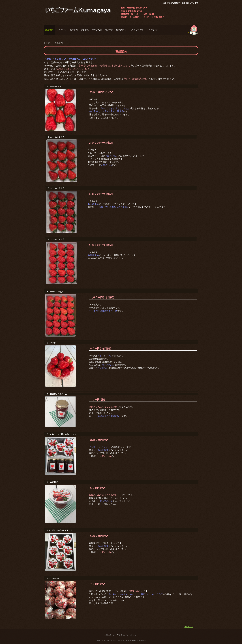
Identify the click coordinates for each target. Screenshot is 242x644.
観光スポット (122, 30)
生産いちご (97, 30)
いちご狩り (61, 30)
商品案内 (49, 30)
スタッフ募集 (137, 30)
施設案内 (74, 30)
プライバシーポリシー (128, 635)
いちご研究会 (152, 30)
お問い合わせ (110, 635)
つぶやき (109, 30)
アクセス (85, 30)
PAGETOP (189, 627)
